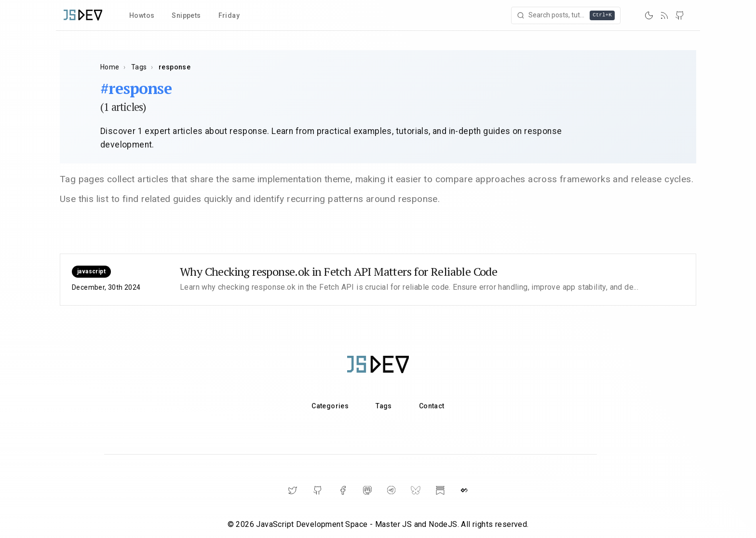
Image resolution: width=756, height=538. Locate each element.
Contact (432, 406)
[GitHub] (680, 15)
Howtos (142, 15)
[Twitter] (293, 490)
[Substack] (440, 490)
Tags (139, 67)
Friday (229, 15)
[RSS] (664, 15)
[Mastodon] (367, 490)
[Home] (83, 15)
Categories (330, 406)
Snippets (186, 15)
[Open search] (567, 15)
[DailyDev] (464, 490)
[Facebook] (343, 490)
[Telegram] (391, 490)
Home (110, 67)
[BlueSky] (416, 490)
